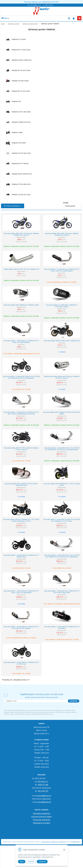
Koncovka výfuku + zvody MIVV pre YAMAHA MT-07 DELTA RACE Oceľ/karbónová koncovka (21, 413)
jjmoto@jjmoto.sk (35, 5)
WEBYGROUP (76, 842)
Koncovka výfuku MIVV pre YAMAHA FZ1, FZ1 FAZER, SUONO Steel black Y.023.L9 (21, 520)
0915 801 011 (43, 782)
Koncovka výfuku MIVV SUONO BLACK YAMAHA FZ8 (62, 341)
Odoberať (74, 701)
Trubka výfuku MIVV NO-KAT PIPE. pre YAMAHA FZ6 (21, 269)
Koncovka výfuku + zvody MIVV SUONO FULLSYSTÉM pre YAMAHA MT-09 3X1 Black (62, 520)
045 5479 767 (43, 791)
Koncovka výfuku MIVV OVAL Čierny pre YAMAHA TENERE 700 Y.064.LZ (62, 234)
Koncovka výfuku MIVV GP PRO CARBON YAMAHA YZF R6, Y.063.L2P (21, 449)
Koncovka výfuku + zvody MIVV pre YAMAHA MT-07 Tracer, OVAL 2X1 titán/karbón (21, 592)
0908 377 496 (43, 785)
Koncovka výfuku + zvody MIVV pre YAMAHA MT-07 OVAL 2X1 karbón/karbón (21, 342)
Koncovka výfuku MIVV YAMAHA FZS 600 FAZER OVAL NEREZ (62, 413)
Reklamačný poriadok (42, 823)
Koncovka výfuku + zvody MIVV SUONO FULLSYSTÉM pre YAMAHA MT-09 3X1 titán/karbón (21, 377)
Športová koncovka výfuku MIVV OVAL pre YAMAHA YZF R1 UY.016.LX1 (62, 377)
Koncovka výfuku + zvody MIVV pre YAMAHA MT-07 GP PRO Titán (21, 663)
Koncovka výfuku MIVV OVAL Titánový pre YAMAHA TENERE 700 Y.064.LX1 (21, 234)
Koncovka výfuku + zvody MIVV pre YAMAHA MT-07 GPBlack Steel (21, 556)
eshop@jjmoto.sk (44, 802)
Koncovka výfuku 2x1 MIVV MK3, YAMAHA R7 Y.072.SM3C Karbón (62, 306)
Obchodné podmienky (42, 813)
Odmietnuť (42, 862)
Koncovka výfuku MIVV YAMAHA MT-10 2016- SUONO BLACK (62, 485)
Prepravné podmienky (42, 820)
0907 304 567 (49, 5)
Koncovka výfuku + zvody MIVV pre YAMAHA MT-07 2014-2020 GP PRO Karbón (21, 628)
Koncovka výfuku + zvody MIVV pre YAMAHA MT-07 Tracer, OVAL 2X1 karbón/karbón (62, 270)
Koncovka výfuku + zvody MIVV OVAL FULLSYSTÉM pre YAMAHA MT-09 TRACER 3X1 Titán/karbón (62, 556)
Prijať (22, 862)
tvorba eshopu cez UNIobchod (50, 842)
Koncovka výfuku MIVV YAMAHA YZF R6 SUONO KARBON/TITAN (21, 485)
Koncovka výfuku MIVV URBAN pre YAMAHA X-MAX (21, 305)
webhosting (62, 842)
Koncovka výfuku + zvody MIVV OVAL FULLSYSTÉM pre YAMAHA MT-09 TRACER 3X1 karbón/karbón (62, 449)
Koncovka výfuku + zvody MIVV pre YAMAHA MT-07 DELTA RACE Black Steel (62, 592)
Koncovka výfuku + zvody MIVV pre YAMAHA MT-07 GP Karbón (62, 628)
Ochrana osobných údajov (41, 817)
